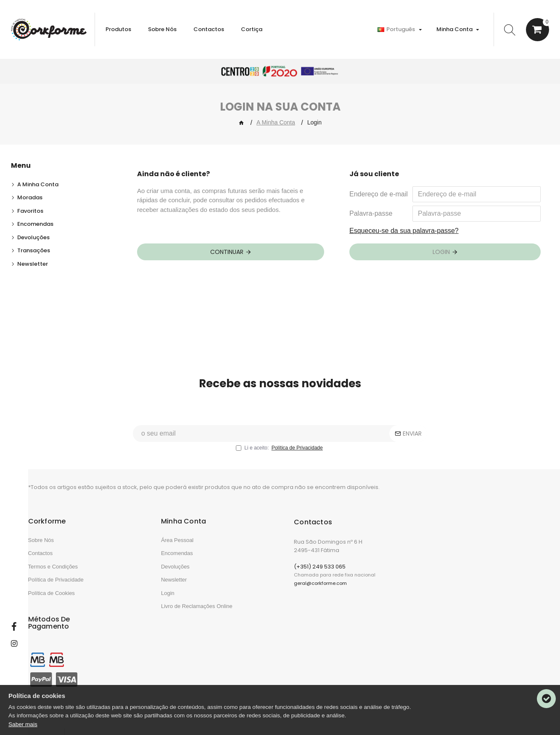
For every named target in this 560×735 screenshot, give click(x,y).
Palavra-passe (371, 213)
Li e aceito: (280, 461)
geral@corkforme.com (320, 596)
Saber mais (23, 724)
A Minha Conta (276, 122)
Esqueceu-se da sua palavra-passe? (404, 231)
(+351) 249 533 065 (320, 579)
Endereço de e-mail (379, 194)
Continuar (227, 252)
